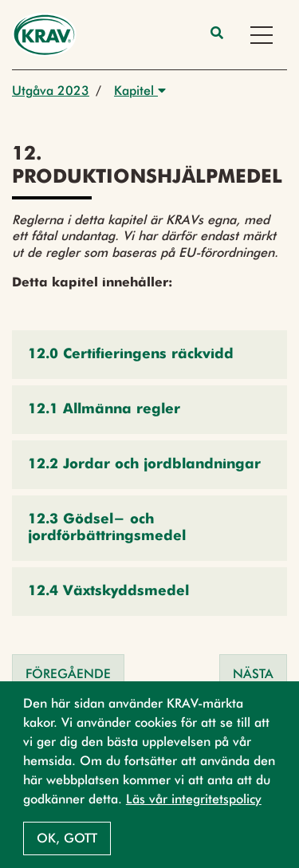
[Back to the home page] (44, 35)
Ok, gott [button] (67, 838)
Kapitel (140, 91)
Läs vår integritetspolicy (194, 799)
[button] (149, 355)
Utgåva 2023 (51, 91)
